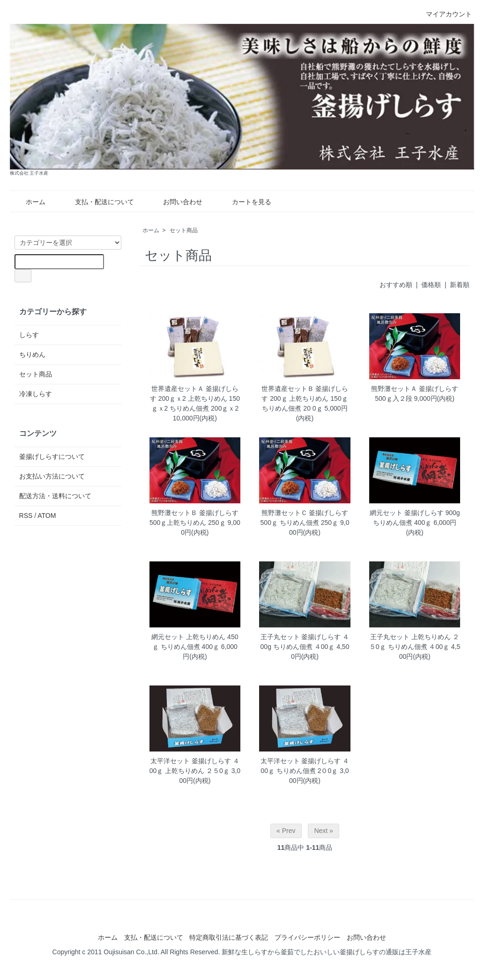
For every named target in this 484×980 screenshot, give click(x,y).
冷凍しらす (36, 394)
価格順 (431, 285)
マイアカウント (444, 14)
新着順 (460, 285)
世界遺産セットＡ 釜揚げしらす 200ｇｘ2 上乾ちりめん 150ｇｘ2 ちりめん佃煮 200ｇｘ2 (195, 398)
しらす (29, 335)
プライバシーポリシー (307, 937)
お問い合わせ (176, 202)
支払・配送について (98, 202)
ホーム (29, 202)
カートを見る (245, 202)
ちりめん (32, 354)
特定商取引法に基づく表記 (229, 937)
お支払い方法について (52, 476)
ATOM (47, 516)
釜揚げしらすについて (52, 457)
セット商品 (184, 230)
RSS (26, 516)
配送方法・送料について (55, 496)
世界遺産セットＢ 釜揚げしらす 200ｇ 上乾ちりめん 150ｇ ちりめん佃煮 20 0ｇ (305, 398)
